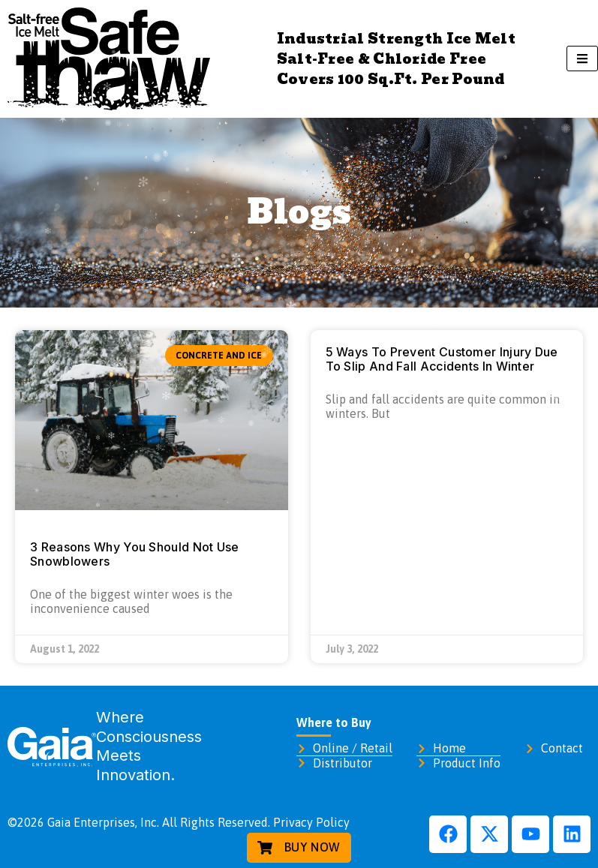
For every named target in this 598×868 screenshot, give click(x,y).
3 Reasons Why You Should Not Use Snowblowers (135, 554)
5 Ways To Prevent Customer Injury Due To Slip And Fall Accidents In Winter (442, 359)
